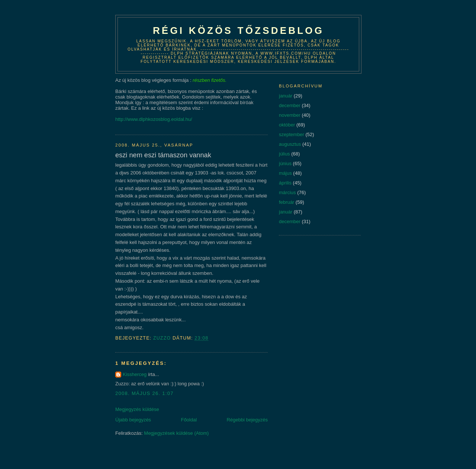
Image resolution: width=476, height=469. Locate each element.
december (290, 105)
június (285, 163)
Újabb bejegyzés (133, 420)
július (284, 154)
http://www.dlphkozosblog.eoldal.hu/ (154, 119)
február (287, 202)
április (285, 183)
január (286, 96)
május (285, 173)
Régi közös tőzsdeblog (238, 30)
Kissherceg (135, 374)
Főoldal (189, 420)
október (287, 125)
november (290, 115)
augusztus (290, 144)
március (287, 192)
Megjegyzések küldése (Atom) (176, 433)
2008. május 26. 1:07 (144, 393)
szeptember (292, 134)
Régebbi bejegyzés (247, 420)
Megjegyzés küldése (137, 409)
